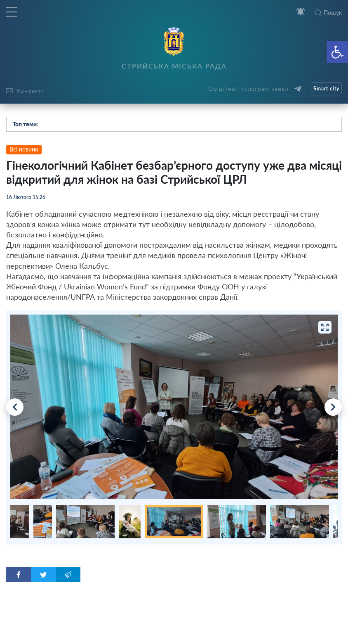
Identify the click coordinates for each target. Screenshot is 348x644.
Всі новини (24, 149)
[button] (337, 52)
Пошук (328, 13)
